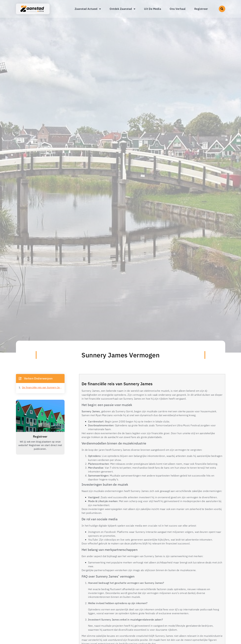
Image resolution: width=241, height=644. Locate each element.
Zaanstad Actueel (88, 9)
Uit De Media (153, 9)
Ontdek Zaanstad (123, 9)
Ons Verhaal (178, 9)
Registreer (201, 9)
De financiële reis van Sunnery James (42, 387)
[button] (222, 9)
